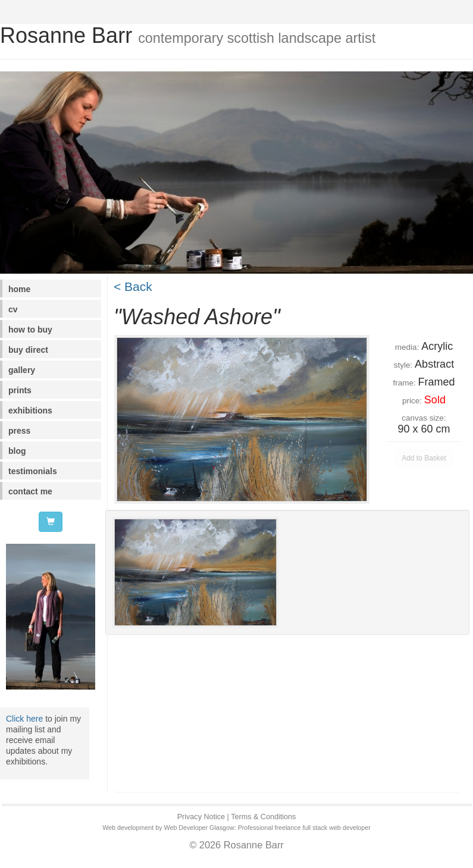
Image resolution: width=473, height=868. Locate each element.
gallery (22, 370)
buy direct (28, 350)
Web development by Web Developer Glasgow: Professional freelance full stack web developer (236, 828)
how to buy (30, 330)
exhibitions (30, 411)
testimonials (33, 471)
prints (20, 390)
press (19, 431)
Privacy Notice (201, 817)
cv (13, 309)
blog (17, 451)
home (19, 289)
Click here (24, 719)
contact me (30, 491)
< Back (133, 286)
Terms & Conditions (263, 817)
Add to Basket (424, 458)
